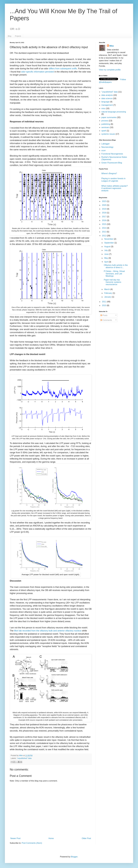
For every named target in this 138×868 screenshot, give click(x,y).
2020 (104, 205)
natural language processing (114, 112)
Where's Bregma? (109, 173)
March (107, 289)
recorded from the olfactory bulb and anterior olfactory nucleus (52, 631)
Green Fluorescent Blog (112, 163)
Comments (106, 320)
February (108, 293)
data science (107, 98)
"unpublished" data (24, 758)
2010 (104, 305)
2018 (104, 213)
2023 (104, 201)
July (106, 250)
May (106, 258)
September (109, 243)
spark (104, 131)
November (109, 239)
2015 (104, 224)
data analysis (107, 95)
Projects (18, 36)
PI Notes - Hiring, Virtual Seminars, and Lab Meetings (114, 274)
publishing (106, 124)
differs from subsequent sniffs (63, 69)
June (107, 254)
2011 (104, 302)
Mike (112, 46)
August (108, 247)
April (106, 262)
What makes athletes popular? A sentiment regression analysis (115, 188)
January (108, 297)
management (107, 105)
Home (51, 838)
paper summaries (109, 117)
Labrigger (106, 144)
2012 (104, 236)
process (105, 121)
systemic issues (108, 134)
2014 (104, 228)
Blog (10, 36)
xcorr (104, 150)
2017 (104, 217)
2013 (104, 232)
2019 (104, 209)
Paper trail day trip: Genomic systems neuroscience (112, 282)
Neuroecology (107, 147)
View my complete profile (110, 70)
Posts (104, 315)
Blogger (74, 857)
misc (103, 108)
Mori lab (18, 631)
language (105, 102)
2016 (104, 220)
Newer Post (15, 838)
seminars (105, 127)
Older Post (86, 838)
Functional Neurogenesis (112, 154)
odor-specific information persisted (37, 72)
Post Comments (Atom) (32, 843)
